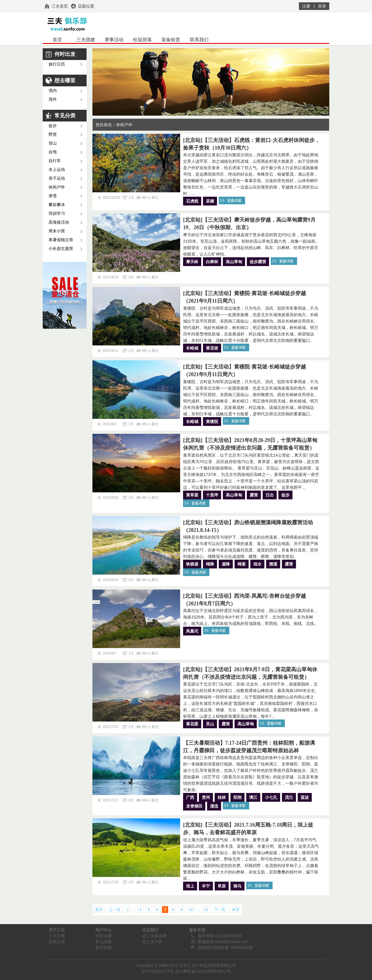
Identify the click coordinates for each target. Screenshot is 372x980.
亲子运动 (57, 178)
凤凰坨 (192, 631)
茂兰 (289, 797)
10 (191, 910)
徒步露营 (258, 262)
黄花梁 (192, 724)
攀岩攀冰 (57, 205)
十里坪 (212, 495)
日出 (270, 495)
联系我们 (199, 40)
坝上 (190, 886)
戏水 (257, 564)
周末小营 (57, 231)
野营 (53, 135)
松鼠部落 (142, 40)
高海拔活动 (59, 222)
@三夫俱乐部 (154, 936)
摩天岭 (192, 262)
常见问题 (104, 942)
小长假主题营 (61, 249)
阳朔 (237, 797)
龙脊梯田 (194, 806)
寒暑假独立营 (61, 240)
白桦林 (212, 262)
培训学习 (57, 214)
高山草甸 (234, 262)
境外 (53, 99)
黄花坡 (212, 348)
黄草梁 (192, 495)
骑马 (237, 886)
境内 (53, 91)
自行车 (55, 161)
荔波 (305, 797)
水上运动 (57, 170)
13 (206, 910)
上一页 (115, 910)
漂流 (214, 806)
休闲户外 (57, 187)
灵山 (210, 724)
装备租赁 (171, 40)
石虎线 (192, 201)
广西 (190, 797)
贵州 (206, 797)
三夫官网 (57, 936)
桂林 (222, 797)
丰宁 (206, 886)
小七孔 (271, 797)
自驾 (53, 152)
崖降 (226, 564)
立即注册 (104, 936)
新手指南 (104, 948)
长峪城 (192, 348)
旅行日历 (57, 64)
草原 (222, 886)
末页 (236, 910)
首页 (57, 40)
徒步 (53, 126)
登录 (322, 6)
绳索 (242, 564)
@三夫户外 (152, 942)
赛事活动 (114, 40)
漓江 (253, 797)
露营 (254, 495)
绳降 (210, 564)
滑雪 (53, 196)
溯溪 (273, 564)
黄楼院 (212, 422)
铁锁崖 (192, 564)
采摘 (210, 201)
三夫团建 (86, 40)
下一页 (220, 910)
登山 (53, 143)
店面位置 (57, 942)
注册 (306, 6)
